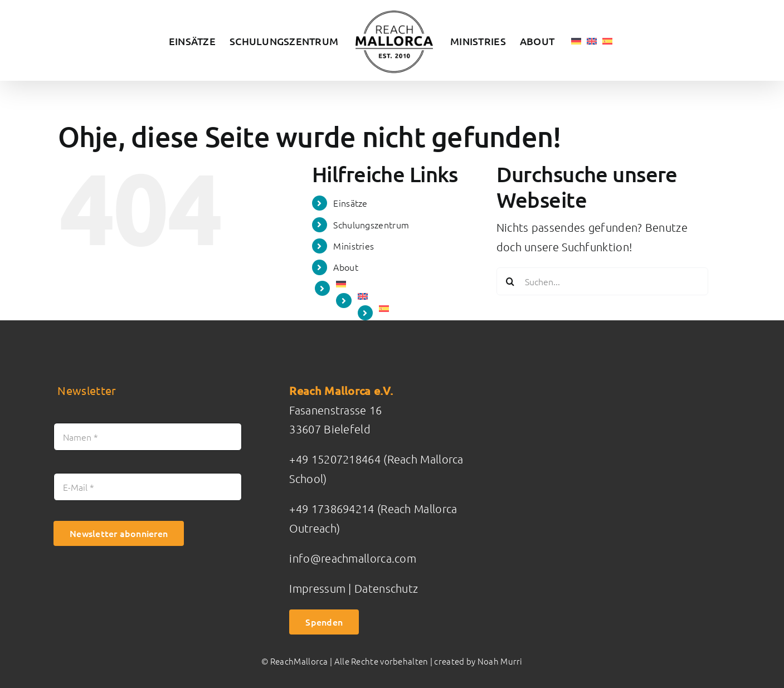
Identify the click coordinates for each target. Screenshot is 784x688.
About (346, 267)
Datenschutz (386, 588)
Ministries (354, 246)
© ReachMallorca (295, 661)
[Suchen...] (602, 281)
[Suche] (510, 281)
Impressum (319, 588)
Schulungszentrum (371, 225)
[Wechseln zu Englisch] (592, 40)
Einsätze (350, 203)
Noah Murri (500, 661)
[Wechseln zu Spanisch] (607, 40)
